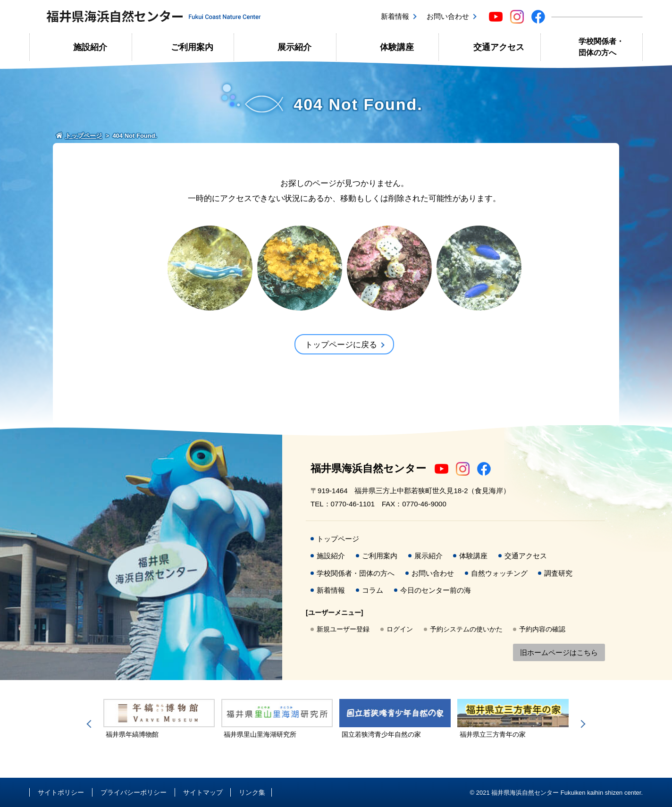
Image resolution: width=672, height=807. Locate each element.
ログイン (400, 629)
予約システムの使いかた (466, 629)
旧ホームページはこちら (559, 652)
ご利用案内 (192, 47)
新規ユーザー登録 (343, 629)
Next (581, 724)
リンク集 (252, 792)
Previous (91, 724)
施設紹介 (90, 47)
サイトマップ (203, 792)
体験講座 (397, 47)
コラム (373, 590)
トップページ (338, 539)
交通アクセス (499, 47)
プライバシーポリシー (134, 792)
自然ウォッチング (499, 573)
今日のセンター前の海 (436, 590)
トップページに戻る (341, 345)
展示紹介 (294, 47)
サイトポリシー (61, 792)
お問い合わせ (448, 16)
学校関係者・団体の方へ (601, 47)
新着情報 (395, 16)
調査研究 (558, 573)
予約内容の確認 (542, 629)
